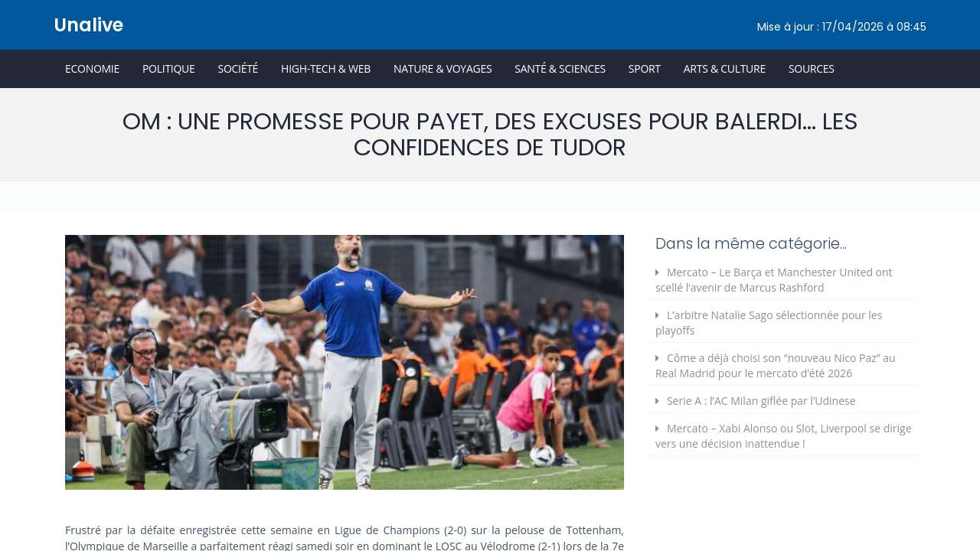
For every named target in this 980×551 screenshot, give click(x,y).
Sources (812, 68)
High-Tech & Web (326, 68)
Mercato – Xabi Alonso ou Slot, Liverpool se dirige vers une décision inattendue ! (784, 436)
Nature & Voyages (443, 68)
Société (238, 68)
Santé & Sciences (560, 68)
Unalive (88, 25)
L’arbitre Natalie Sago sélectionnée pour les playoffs (769, 323)
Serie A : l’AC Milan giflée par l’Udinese (761, 401)
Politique (169, 68)
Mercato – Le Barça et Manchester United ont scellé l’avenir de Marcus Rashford (774, 280)
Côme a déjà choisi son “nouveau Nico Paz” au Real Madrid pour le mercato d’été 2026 (776, 365)
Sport (645, 68)
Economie (92, 68)
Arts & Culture (725, 68)
